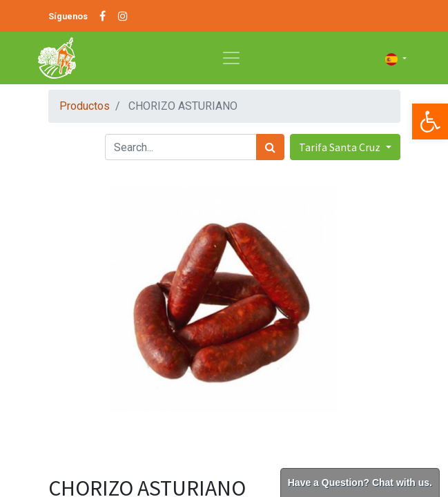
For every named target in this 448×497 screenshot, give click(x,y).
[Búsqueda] (270, 147)
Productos (85, 106)
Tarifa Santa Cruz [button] (341, 147)
